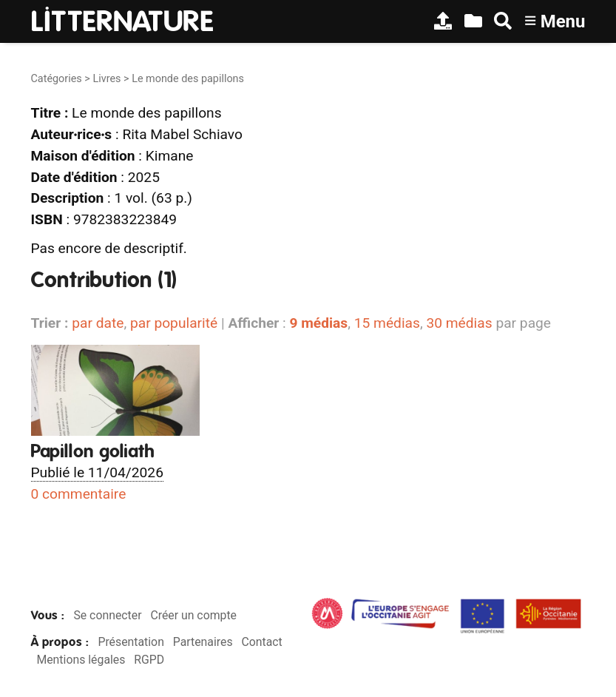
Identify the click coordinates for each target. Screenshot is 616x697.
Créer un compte (193, 615)
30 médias (459, 323)
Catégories (57, 79)
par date (98, 323)
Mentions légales (81, 660)
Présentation (131, 642)
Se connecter (107, 615)
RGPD (149, 660)
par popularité (174, 323)
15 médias (387, 323)
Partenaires (203, 642)
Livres (106, 79)
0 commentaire (79, 494)
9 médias (318, 323)
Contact (261, 642)
